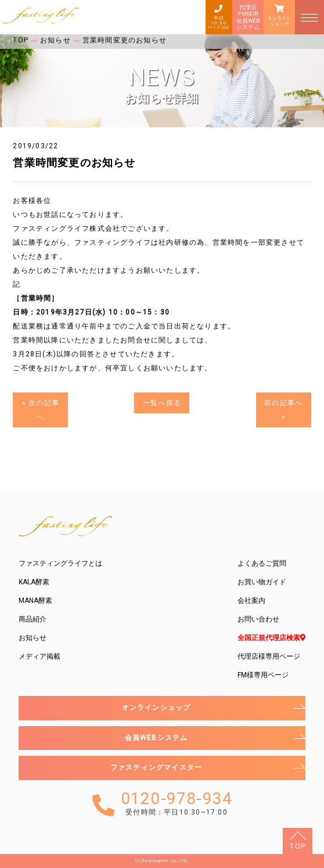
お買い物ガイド (262, 582)
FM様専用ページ (263, 675)
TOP (298, 846)
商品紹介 (33, 619)
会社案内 (251, 601)
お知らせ (33, 638)
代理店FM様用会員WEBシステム (248, 17)
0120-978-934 (177, 804)
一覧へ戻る (162, 403)
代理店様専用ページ (269, 656)
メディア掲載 (39, 656)
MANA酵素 (35, 601)
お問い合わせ (258, 619)
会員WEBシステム (156, 738)
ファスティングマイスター (156, 767)
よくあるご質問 (262, 563)
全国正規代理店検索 (271, 638)
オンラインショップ (279, 21)
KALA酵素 (34, 582)
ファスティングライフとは (60, 563)
